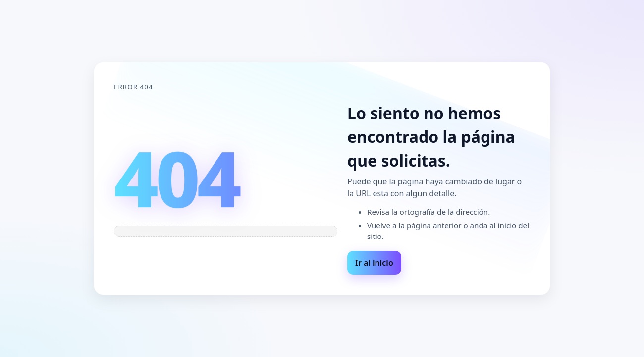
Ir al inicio (374, 263)
